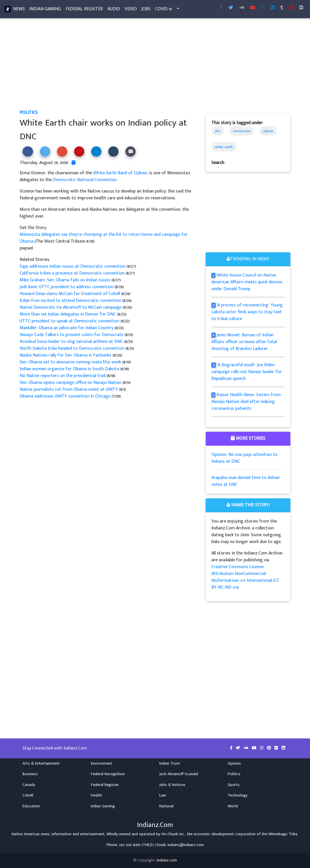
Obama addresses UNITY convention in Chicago (66, 396)
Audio (114, 10)
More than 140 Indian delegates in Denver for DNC (68, 314)
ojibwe (268, 131)
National (166, 806)
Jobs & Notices (172, 785)
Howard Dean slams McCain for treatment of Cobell (70, 294)
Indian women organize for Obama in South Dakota (70, 369)
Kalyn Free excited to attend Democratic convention (71, 301)
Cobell (28, 795)
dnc (218, 131)
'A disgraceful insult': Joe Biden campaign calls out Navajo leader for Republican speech (247, 372)
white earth (224, 147)
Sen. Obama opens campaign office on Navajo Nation (71, 383)
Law (163, 795)
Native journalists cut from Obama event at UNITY (69, 389)
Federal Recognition (108, 774)
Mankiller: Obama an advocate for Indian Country (67, 328)
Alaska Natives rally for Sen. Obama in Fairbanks (66, 355)
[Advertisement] (155, 67)
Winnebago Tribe (283, 834)
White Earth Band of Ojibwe (120, 173)
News (19, 10)
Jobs (146, 10)
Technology (238, 795)
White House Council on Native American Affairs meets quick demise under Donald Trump (247, 282)
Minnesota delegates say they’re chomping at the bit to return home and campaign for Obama (104, 238)
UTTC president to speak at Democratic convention (70, 321)
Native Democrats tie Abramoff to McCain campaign (71, 307)
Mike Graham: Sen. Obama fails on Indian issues (66, 280)
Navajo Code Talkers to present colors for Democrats (72, 335)
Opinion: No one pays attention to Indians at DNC (244, 458)
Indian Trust (170, 763)
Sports (234, 785)
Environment (102, 763)
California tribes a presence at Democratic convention (73, 273)
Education (31, 806)
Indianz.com (167, 860)
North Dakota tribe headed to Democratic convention (73, 348)
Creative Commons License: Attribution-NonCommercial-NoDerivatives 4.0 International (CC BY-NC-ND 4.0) (245, 577)
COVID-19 (164, 10)
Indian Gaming (45, 10)
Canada (29, 785)
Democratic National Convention (85, 180)
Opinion (234, 763)
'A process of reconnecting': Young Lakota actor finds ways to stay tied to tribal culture (247, 312)
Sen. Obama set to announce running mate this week (71, 362)
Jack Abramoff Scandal (179, 774)
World (233, 806)
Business (30, 774)
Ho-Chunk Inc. (173, 834)
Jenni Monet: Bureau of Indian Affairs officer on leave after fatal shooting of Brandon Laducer (244, 342)
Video (131, 10)
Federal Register (84, 10)
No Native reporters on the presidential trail (63, 376)
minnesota (242, 131)
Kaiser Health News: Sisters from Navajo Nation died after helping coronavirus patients (246, 402)
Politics (29, 113)
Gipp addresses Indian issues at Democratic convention (73, 266)
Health (96, 795)
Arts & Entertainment (41, 763)
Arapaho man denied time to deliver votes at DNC (246, 481)
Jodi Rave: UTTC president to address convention (67, 287)
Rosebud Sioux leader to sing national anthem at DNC (72, 342)
